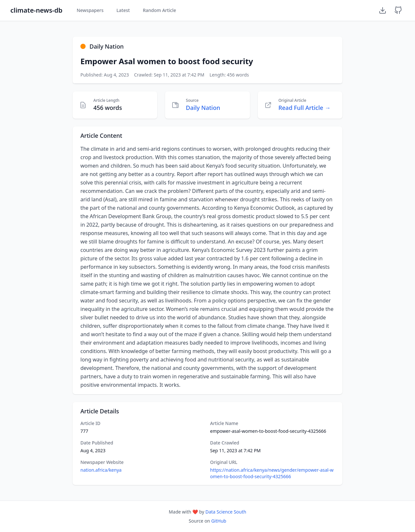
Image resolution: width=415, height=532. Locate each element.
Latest (123, 10)
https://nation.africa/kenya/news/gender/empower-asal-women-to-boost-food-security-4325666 (272, 473)
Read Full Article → (305, 108)
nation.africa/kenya (101, 470)
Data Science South (226, 512)
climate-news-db (36, 10)
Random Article (159, 10)
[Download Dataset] (383, 10)
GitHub (219, 521)
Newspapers (90, 10)
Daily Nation (203, 108)
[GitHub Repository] (398, 10)
